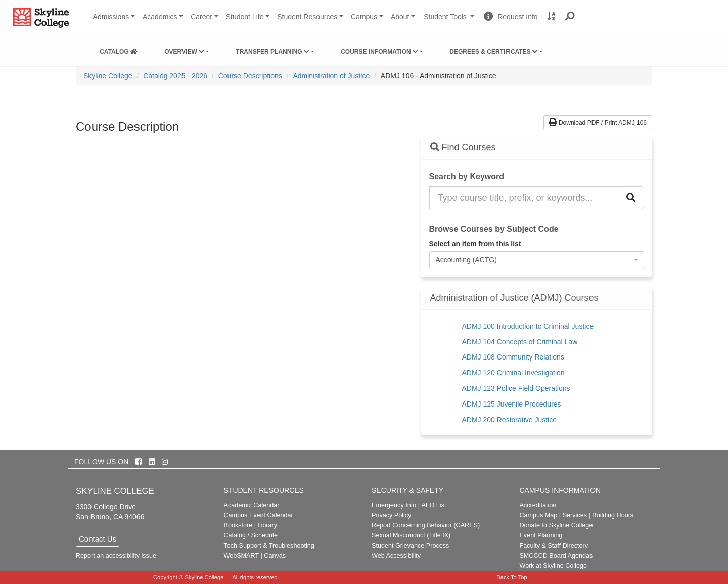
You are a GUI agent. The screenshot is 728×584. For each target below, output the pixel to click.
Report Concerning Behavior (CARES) (426, 525)
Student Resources (307, 17)
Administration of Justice (331, 76)
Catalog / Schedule (251, 535)
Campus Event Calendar (259, 515)
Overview (184, 52)
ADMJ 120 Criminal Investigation (513, 373)
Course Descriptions (250, 76)
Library (267, 525)
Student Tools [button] (450, 21)
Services (575, 515)
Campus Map (538, 515)
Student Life (245, 17)
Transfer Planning (272, 52)
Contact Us (98, 539)
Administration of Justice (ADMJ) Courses (514, 298)
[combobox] (537, 260)
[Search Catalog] (631, 198)
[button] (570, 17)
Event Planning (541, 535)
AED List (434, 505)
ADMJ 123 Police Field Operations (516, 388)
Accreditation (538, 505)
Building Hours (613, 515)
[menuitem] (119, 50)
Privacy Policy (391, 515)
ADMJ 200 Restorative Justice (510, 420)
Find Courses (463, 147)
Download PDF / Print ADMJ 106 (598, 123)
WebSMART (242, 556)
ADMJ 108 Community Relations (513, 357)
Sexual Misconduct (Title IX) (411, 535)
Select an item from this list (475, 244)
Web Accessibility (396, 556)
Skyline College (108, 76)
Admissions (111, 17)
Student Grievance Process (410, 546)
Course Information (379, 52)
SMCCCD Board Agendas (556, 556)
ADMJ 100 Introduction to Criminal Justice (528, 326)
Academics (160, 17)
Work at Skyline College (553, 566)
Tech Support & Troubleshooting (269, 546)
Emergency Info (394, 505)
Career (201, 17)
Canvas (275, 556)
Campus (364, 17)
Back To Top (512, 577)
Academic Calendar (252, 505)
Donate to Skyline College (556, 525)
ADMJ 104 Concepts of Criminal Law (520, 342)
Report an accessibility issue (116, 556)
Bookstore (238, 525)
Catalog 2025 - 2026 (175, 76)
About (400, 17)
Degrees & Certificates (494, 52)
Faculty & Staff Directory (554, 546)
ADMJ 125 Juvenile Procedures (512, 404)
